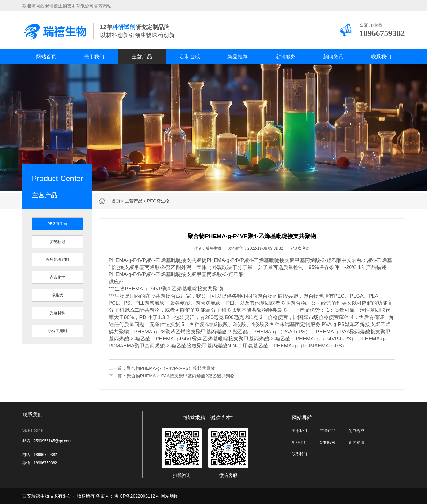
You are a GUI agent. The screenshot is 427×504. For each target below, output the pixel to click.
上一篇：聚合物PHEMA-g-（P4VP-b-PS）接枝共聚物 (162, 368)
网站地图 (170, 496)
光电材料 (57, 313)
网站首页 (46, 57)
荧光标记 (57, 242)
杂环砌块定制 (57, 259)
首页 (116, 201)
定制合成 (190, 57)
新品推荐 (238, 57)
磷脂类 (57, 295)
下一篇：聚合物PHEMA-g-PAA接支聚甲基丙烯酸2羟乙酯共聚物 (172, 376)
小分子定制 (57, 331)
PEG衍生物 (158, 201)
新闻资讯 (333, 57)
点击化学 (57, 277)
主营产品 (142, 57)
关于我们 (94, 57)
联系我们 (381, 57)
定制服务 (285, 57)
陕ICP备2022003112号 (137, 496)
